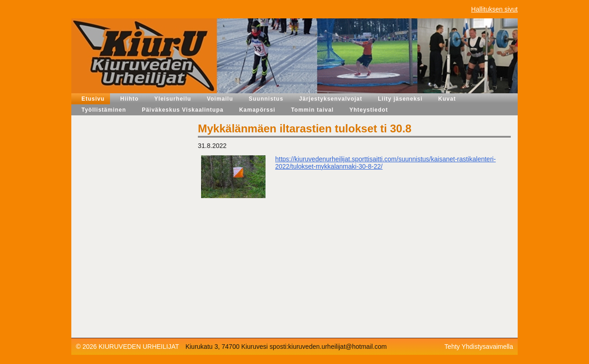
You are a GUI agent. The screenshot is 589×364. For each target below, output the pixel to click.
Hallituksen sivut (494, 9)
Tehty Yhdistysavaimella (479, 347)
